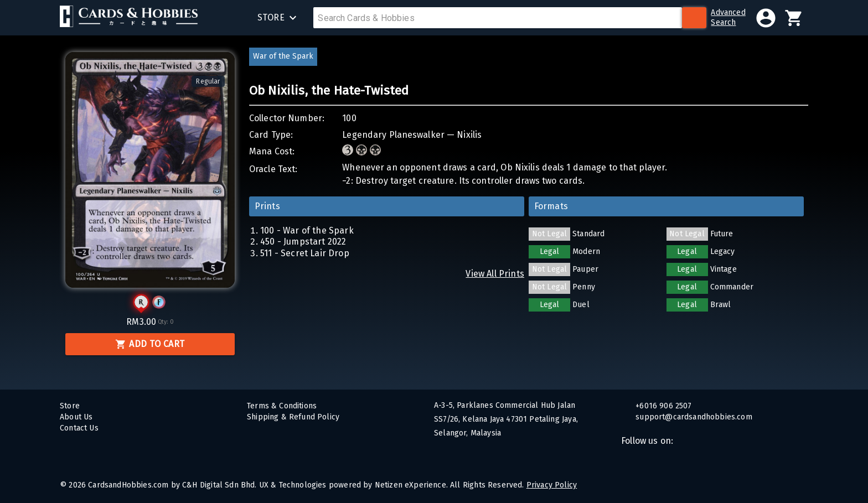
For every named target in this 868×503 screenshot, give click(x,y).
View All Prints (495, 274)
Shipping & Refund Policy (293, 417)
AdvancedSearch (728, 17)
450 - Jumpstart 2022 (303, 242)
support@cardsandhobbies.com (693, 417)
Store (70, 406)
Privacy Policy (552, 485)
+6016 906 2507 (663, 406)
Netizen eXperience (410, 485)
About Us (76, 417)
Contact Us (79, 428)
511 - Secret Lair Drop (305, 253)
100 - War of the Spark (307, 230)
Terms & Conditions (282, 406)
